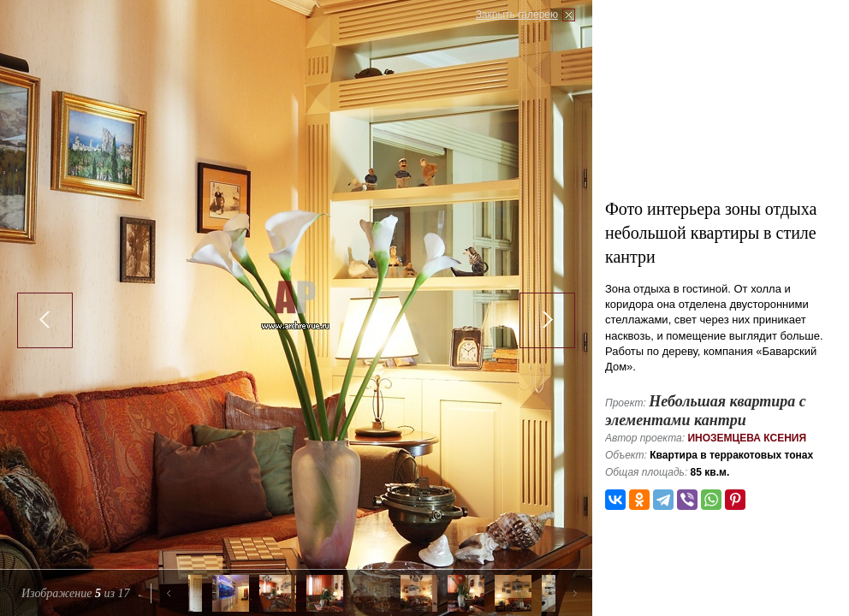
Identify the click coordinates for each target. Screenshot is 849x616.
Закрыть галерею (517, 15)
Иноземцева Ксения (747, 438)
